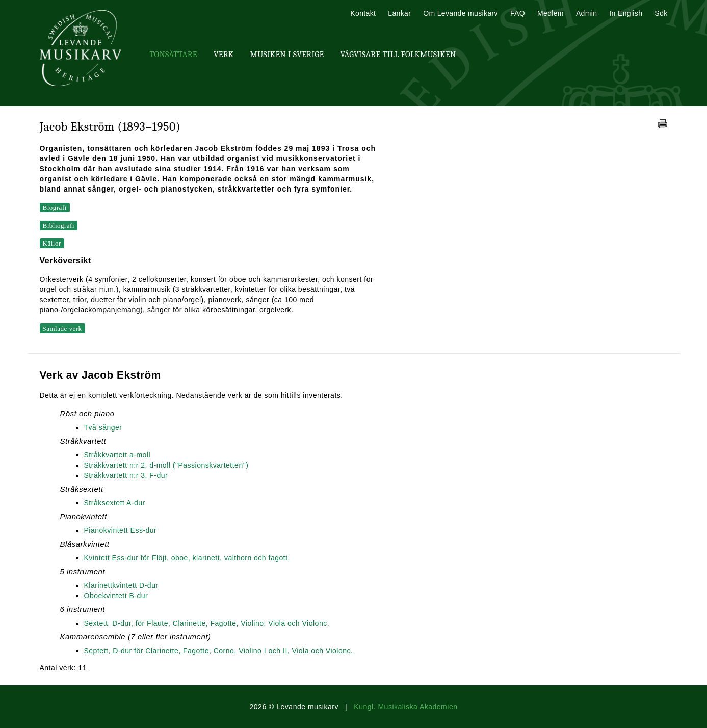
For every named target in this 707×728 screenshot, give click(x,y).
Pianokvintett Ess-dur (121, 530)
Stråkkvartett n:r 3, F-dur (126, 475)
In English (626, 13)
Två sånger (103, 427)
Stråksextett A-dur (115, 503)
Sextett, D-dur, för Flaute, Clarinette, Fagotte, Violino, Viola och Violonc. (207, 623)
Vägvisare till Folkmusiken (398, 55)
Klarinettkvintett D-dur (121, 585)
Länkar (399, 13)
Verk (224, 55)
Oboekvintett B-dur (116, 596)
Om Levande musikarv (461, 13)
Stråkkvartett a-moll (117, 455)
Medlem (551, 13)
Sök (661, 13)
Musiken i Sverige (287, 55)
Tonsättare (174, 55)
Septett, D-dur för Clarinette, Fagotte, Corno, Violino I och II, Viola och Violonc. (219, 651)
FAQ (518, 13)
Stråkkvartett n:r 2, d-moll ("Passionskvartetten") (166, 465)
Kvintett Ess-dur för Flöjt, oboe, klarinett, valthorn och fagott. (187, 558)
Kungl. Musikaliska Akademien (405, 707)
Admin (586, 13)
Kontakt (363, 13)
